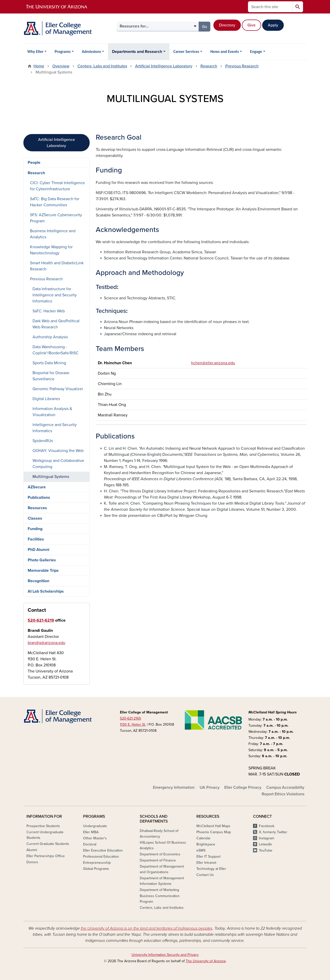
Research (209, 66)
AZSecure (37, 487)
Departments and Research (137, 52)
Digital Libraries (46, 399)
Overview (61, 66)
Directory (227, 25)
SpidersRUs (43, 441)
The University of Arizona (206, 961)
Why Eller (35, 52)
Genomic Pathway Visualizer (58, 389)
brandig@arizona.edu (46, 643)
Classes (35, 518)
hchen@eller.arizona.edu (213, 363)
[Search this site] (270, 7)
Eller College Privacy (243, 787)
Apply (273, 25)
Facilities (36, 539)
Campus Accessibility (285, 787)
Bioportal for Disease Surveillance (51, 376)
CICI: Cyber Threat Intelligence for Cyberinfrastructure (57, 186)
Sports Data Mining (49, 363)
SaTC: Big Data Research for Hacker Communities (55, 202)
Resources (37, 508)
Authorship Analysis (50, 337)
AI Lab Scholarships (46, 591)
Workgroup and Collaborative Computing (58, 464)
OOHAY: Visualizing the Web (58, 451)
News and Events (225, 52)
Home (39, 66)
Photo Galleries (42, 560)
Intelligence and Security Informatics (55, 428)
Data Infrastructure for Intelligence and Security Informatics (55, 295)
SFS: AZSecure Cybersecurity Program (56, 218)
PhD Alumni (38, 550)
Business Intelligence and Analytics (53, 234)
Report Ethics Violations (283, 794)
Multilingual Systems (51, 477)
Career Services (186, 52)
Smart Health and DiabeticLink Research (57, 266)
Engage (256, 52)
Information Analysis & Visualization (52, 412)
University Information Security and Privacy (165, 955)
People (34, 163)
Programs (63, 52)
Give (252, 25)
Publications (39, 498)
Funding (35, 529)
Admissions (91, 52)
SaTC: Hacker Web (49, 311)
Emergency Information (174, 787)
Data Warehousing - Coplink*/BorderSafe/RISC (56, 350)
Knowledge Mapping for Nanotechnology (51, 250)
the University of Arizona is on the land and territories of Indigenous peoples (147, 928)
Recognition (38, 581)
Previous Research (242, 66)
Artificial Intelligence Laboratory (164, 66)
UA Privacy (210, 787)
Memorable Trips (43, 571)
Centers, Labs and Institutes (102, 66)
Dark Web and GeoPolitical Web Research (56, 324)
